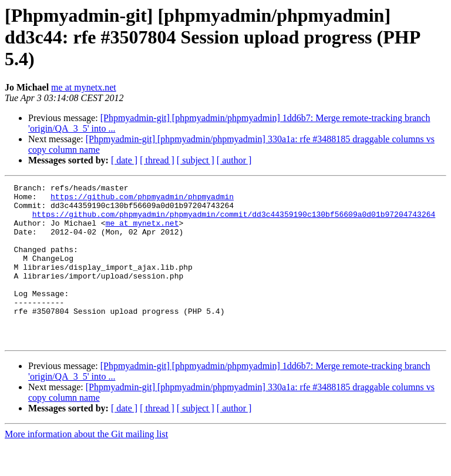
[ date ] (124, 160)
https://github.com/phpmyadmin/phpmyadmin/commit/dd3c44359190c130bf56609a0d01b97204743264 (234, 221)
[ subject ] (196, 160)
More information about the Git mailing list (86, 466)
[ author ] (234, 160)
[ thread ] (157, 160)
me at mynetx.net (84, 87)
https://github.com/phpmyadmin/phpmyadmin (142, 200)
